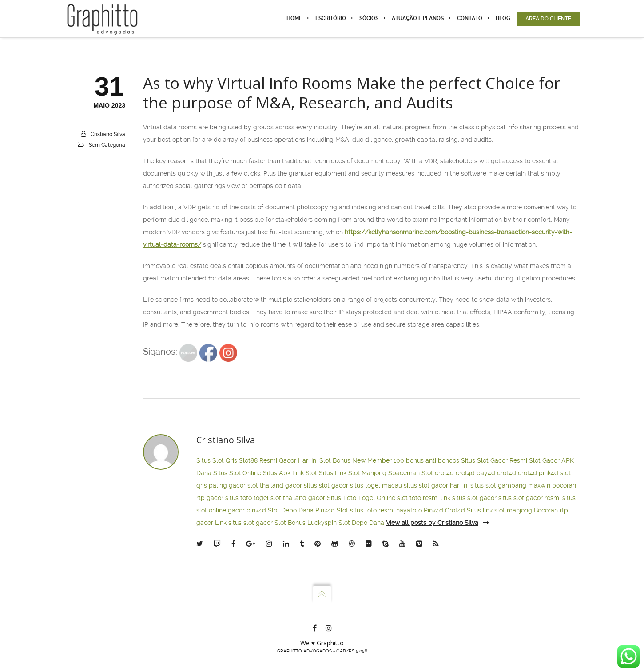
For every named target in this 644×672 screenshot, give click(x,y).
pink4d (549, 473)
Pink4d (433, 510)
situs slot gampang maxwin (510, 485)
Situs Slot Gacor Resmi (494, 460)
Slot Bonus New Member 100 (362, 460)
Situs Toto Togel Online (361, 498)
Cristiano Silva (108, 134)
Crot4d (455, 510)
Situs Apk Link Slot (290, 473)
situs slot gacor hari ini (436, 485)
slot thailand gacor (275, 485)
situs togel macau (376, 485)
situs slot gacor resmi (529, 498)
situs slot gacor (326, 485)
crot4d (444, 473)
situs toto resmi (372, 510)
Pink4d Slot (332, 510)
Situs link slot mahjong (499, 510)
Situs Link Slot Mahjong (353, 473)
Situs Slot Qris (217, 460)
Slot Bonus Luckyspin (306, 523)
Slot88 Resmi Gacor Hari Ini (278, 460)
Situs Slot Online (237, 473)
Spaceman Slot (411, 473)
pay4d (486, 473)
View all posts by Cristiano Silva (437, 523)
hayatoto (409, 510)
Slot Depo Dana (291, 510)
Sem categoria (107, 145)
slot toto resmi (418, 498)
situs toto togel (247, 498)
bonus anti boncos (433, 460)
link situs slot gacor (469, 498)
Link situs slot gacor (244, 523)
